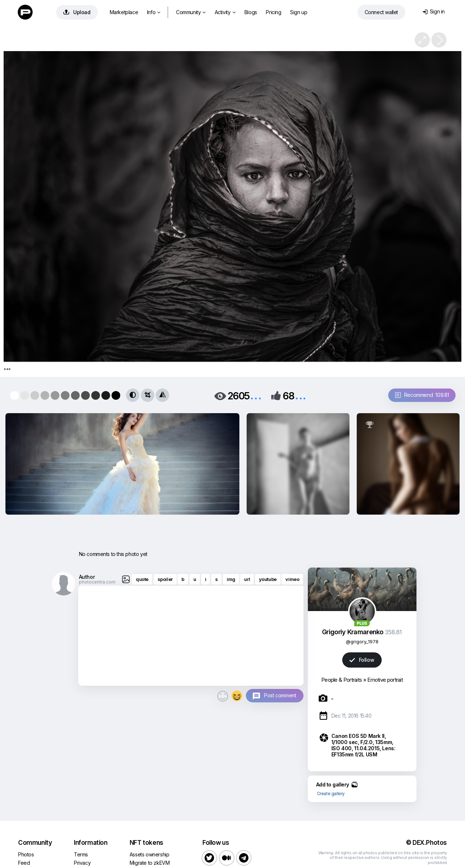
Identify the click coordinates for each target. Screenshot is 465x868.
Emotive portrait (385, 680)
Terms (81, 854)
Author (87, 577)
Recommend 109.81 (422, 395)
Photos (26, 854)
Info (154, 12)
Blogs (251, 12)
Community (191, 12)
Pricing (273, 12)
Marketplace (124, 12)
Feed (24, 863)
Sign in (434, 11)
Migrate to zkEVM (150, 863)
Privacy (82, 863)
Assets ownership (150, 854)
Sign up (299, 12)
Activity (225, 12)
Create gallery (331, 794)
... (256, 395)
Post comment (280, 695)
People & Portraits (342, 680)
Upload (77, 12)
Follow (362, 660)
